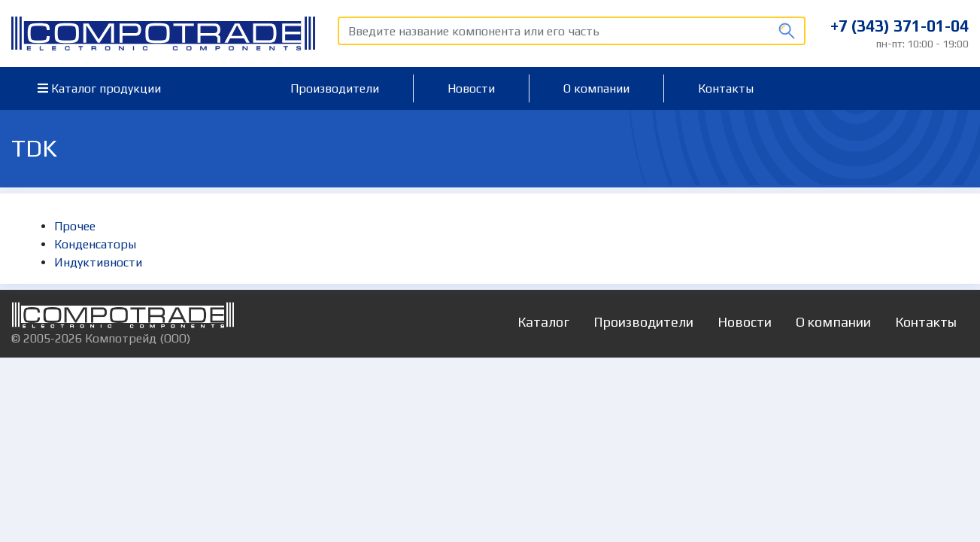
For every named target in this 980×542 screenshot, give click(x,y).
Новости (471, 88)
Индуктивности (98, 262)
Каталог (543, 322)
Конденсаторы (95, 244)
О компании (596, 88)
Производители (335, 88)
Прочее (75, 226)
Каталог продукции (99, 88)
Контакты (726, 88)
